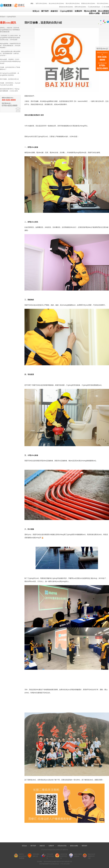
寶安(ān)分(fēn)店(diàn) (66, 7)
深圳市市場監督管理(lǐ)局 (64, 856)
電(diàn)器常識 (90, 11)
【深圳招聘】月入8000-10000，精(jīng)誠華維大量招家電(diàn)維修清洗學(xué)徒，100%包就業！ (10, 38)
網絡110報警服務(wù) (78, 855)
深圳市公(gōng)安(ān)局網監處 (23, 856)
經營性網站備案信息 (36, 855)
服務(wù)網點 (94, 13)
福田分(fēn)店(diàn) (41, 3)
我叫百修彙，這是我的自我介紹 (9, 79)
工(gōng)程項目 (66, 11)
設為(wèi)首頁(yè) (95, 7)
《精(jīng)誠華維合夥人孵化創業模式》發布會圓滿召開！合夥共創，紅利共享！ (10, 53)
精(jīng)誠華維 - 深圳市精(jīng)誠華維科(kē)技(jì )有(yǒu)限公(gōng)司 (12, 5)
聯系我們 (105, 13)
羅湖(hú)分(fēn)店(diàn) (88, 3)
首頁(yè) (36, 11)
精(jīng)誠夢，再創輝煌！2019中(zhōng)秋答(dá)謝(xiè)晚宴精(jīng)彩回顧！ (10, 61)
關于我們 (45, 11)
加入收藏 (106, 7)
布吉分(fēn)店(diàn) (102, 3)
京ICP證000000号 (45, 864)
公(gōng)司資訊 (11, 17)
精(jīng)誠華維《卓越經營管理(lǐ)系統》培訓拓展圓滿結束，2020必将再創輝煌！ (10, 46)
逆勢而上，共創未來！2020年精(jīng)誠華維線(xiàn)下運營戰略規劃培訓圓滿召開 (10, 30)
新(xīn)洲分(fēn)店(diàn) (73, 3)
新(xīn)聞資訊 (104, 11)
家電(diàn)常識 (62, 846)
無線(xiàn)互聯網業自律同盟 (92, 856)
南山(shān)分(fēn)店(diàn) (56, 3)
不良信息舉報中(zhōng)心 (50, 856)
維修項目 (54, 11)
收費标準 (78, 11)
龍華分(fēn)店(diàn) (80, 7)
